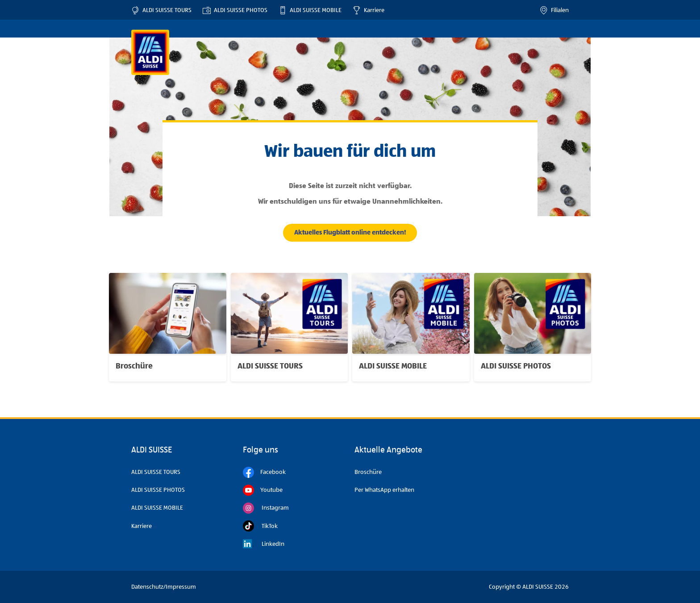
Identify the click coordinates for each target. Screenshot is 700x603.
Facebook (264, 472)
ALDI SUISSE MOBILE (310, 10)
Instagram (266, 508)
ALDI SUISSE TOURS (161, 10)
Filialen (554, 10)
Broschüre (368, 472)
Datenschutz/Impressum (164, 587)
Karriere (369, 10)
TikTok (260, 526)
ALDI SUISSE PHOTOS (235, 10)
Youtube (263, 490)
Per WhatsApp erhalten (384, 490)
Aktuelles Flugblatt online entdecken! (350, 232)
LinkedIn (264, 544)
